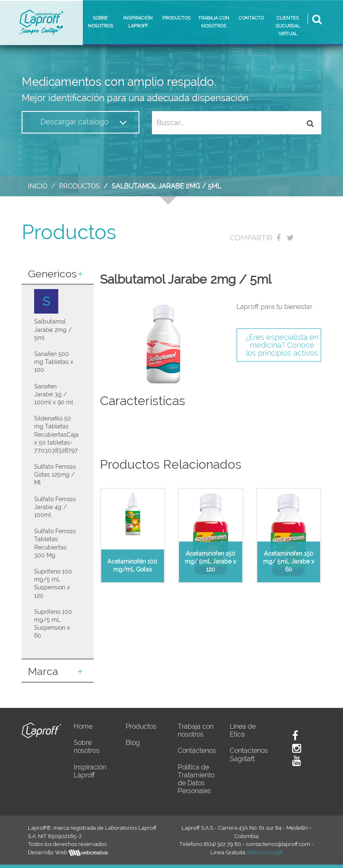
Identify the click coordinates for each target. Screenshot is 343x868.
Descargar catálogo (84, 122)
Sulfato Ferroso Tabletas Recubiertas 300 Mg (55, 543)
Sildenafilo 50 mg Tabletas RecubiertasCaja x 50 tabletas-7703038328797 (56, 434)
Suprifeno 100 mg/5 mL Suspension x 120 (53, 584)
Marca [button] (56, 672)
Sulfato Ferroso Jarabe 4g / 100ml (55, 507)
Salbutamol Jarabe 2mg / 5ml (53, 329)
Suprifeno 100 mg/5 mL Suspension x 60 (53, 624)
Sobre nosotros (87, 747)
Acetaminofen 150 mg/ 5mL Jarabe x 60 (289, 561)
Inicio (38, 186)
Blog (133, 743)
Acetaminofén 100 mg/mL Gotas (132, 565)
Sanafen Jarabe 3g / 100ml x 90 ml (54, 394)
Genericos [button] (56, 274)
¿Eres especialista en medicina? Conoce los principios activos (282, 345)
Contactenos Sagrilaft (249, 754)
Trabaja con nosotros (196, 730)
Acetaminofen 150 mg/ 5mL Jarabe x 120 (210, 561)
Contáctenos (197, 751)
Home (83, 726)
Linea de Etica (243, 730)
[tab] (58, 275)
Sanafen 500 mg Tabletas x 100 (54, 362)
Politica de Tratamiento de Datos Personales (196, 779)
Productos (80, 186)
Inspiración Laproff (90, 771)
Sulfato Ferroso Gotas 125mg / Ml (55, 475)
